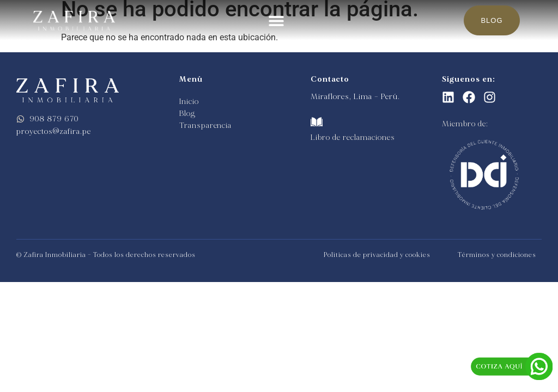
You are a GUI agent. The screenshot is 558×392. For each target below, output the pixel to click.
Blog (187, 114)
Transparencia (205, 125)
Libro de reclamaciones (353, 137)
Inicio (189, 102)
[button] (277, 20)
